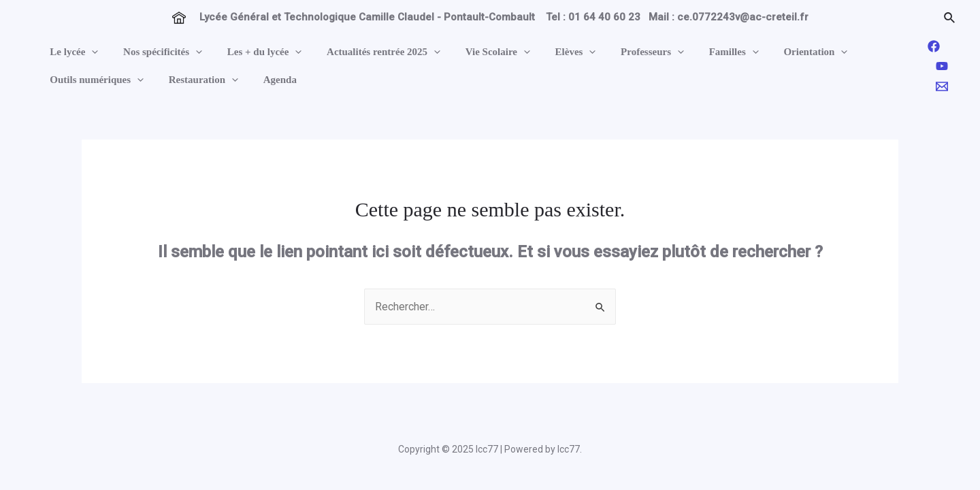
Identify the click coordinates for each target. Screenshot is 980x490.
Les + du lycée (253, 52)
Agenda (268, 80)
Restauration (197, 80)
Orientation (777, 52)
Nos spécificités (156, 52)
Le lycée (72, 52)
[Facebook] (934, 46)
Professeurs (623, 52)
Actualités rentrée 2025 (368, 52)
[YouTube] (942, 66)
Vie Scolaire (477, 52)
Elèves (551, 52)
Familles (700, 52)
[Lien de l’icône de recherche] (950, 18)
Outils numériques (95, 80)
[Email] (942, 86)
